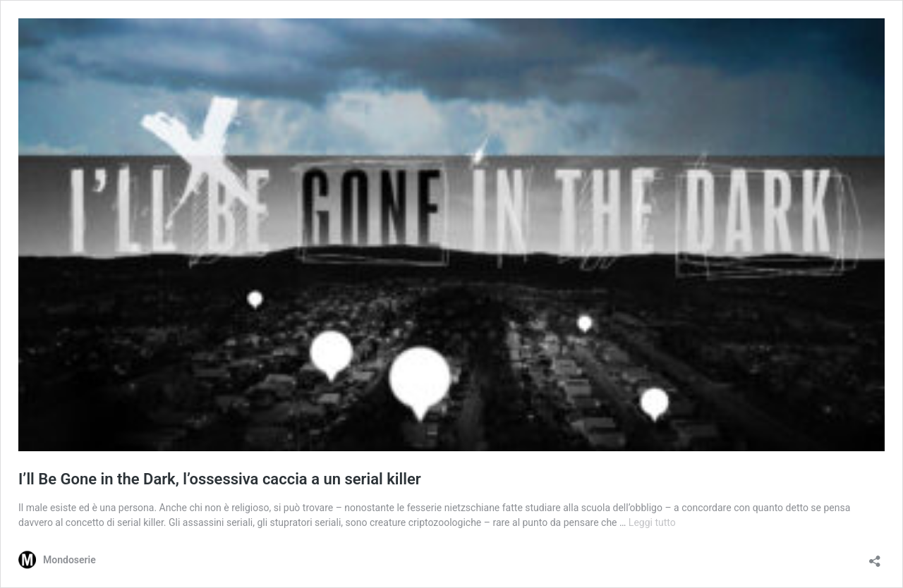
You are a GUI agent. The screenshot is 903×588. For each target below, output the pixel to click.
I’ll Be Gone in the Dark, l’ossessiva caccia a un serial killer (220, 479)
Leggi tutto (652, 522)
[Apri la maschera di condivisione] (875, 557)
